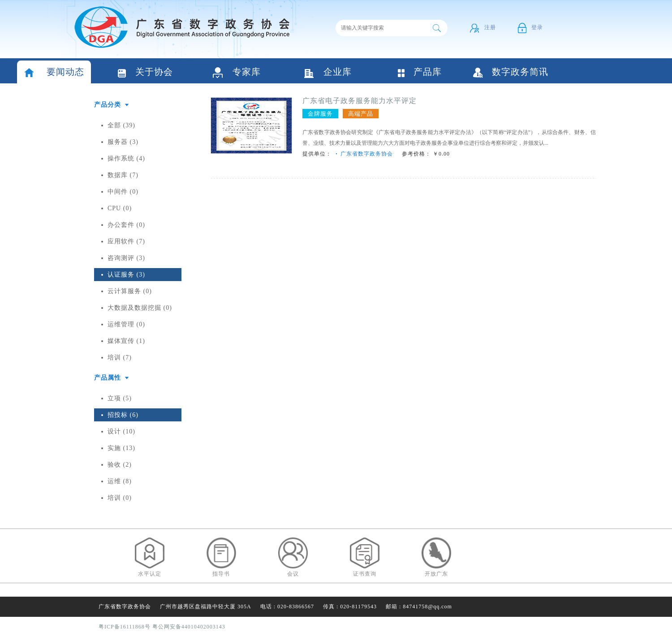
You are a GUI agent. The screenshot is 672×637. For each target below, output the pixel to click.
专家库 (237, 73)
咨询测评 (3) (126, 258)
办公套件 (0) (126, 225)
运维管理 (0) (126, 324)
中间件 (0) (123, 192)
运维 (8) (120, 481)
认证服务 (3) (126, 275)
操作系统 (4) (126, 158)
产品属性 (108, 378)
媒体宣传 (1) (126, 341)
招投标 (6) (123, 415)
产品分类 (108, 105)
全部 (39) (121, 125)
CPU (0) (120, 208)
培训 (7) (120, 357)
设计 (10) (121, 431)
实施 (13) (121, 448)
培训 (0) (120, 498)
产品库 (419, 73)
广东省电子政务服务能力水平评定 (360, 101)
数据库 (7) (123, 175)
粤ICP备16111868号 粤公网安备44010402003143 (162, 627)
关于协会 (145, 73)
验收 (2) (120, 465)
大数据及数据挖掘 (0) (140, 308)
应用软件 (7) (126, 241)
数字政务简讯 (511, 72)
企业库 (328, 73)
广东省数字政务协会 (367, 154)
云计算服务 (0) (130, 291)
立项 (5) (120, 398)
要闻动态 (54, 73)
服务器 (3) (123, 142)
